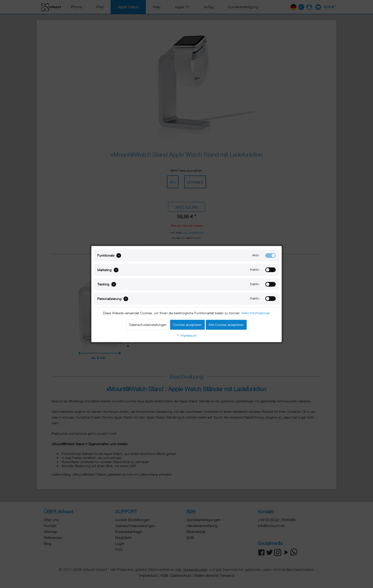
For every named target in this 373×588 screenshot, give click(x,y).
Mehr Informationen (256, 313)
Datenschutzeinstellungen (148, 325)
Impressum (186, 335)
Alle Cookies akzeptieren (226, 325)
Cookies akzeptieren (187, 325)
